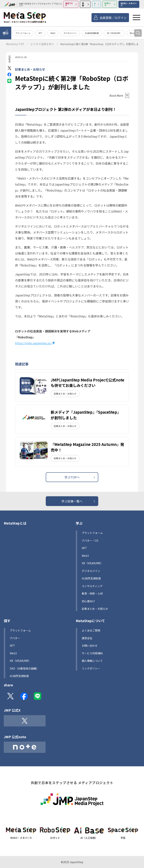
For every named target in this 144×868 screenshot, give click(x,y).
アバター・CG (90, 540)
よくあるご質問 (91, 630)
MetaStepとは (15, 523)
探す (7, 621)
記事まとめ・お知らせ (30, 69)
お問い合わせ (90, 646)
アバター (15, 638)
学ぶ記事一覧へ (72, 501)
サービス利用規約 (92, 653)
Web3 (53, 33)
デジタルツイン (70, 33)
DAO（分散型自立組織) (23, 668)
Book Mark (116, 96)
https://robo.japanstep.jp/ (33, 343)
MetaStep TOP (15, 44)
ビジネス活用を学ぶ (42, 44)
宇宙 (83, 4)
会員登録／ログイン (113, 18)
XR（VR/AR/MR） (114, 33)
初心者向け (88, 601)
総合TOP (69, 4)
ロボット (108, 4)
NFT (40, 33)
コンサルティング (92, 586)
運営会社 (87, 638)
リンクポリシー (91, 668)
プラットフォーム (23, 33)
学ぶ (6, 33)
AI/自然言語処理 (92, 33)
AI (95, 4)
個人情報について (92, 661)
